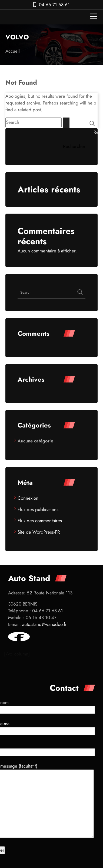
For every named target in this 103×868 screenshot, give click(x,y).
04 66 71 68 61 (54, 5)
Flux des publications (38, 509)
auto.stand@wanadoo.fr (44, 624)
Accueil (13, 51)
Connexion (28, 498)
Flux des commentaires (40, 521)
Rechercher (98, 132)
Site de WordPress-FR (39, 532)
